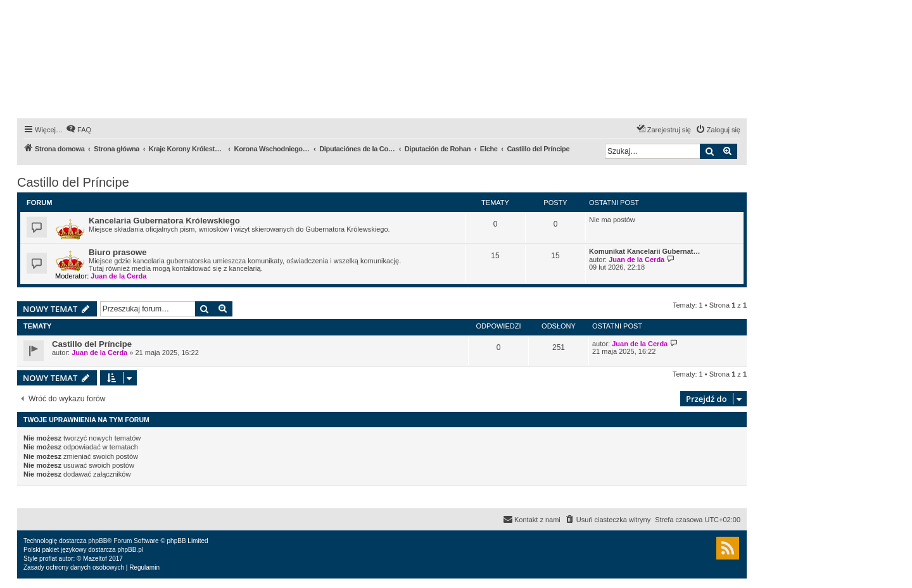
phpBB (98, 541)
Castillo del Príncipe (73, 182)
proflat (48, 559)
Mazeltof (95, 559)
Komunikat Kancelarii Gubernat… (644, 251)
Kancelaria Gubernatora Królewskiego (164, 221)
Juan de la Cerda (118, 276)
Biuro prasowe (118, 252)
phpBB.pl (130, 550)
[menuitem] (79, 130)
